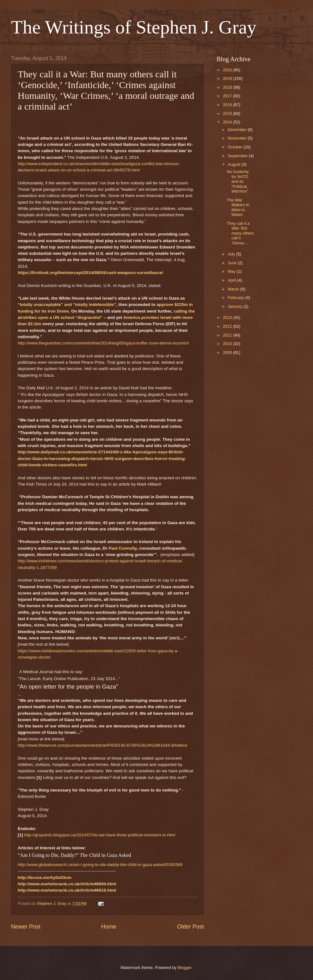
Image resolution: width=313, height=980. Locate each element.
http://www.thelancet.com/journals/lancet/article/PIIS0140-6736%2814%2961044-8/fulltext (102, 745)
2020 (228, 70)
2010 (228, 344)
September (238, 156)
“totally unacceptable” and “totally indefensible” (67, 305)
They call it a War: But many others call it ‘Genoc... (240, 233)
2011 (228, 335)
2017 (228, 96)
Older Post (190, 927)
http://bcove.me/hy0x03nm (45, 878)
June (233, 263)
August (235, 164)
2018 (228, 87)
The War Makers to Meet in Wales (238, 207)
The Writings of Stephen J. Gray (134, 27)
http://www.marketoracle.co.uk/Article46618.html (67, 890)
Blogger (185, 968)
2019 (228, 78)
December (238, 130)
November (238, 138)
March (234, 289)
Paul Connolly (123, 548)
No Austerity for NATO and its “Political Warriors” (238, 181)
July (232, 254)
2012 (228, 326)
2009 (228, 353)
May (232, 271)
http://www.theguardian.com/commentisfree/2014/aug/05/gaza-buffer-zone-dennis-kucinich (103, 343)
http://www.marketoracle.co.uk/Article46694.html (67, 884)
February (236, 298)
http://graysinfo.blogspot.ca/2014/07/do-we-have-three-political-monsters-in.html (100, 835)
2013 (228, 317)
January (235, 306)
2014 (228, 122)
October (235, 147)
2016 (228, 105)
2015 (228, 114)
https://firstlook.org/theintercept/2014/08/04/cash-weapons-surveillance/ (90, 273)
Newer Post (26, 927)
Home (109, 927)
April (232, 280)
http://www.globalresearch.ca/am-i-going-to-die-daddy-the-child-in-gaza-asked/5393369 (100, 865)
